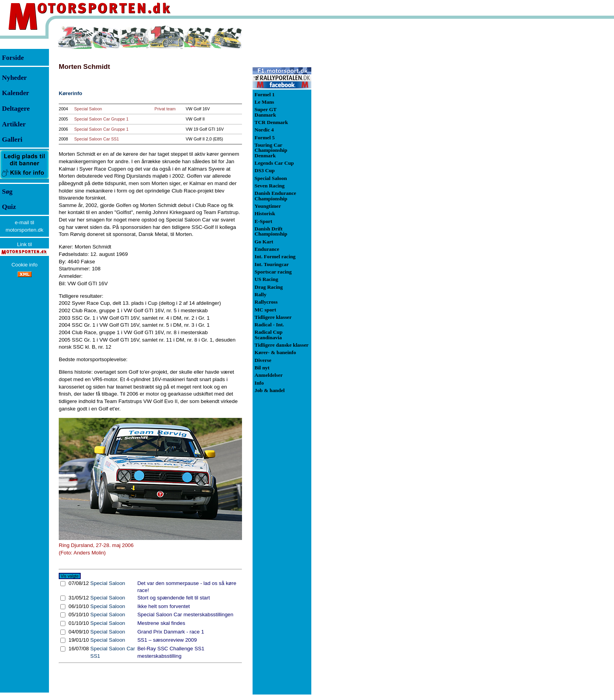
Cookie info (24, 265)
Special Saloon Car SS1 (96, 139)
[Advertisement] (352, 142)
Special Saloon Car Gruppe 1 (101, 119)
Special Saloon (88, 109)
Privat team (165, 109)
